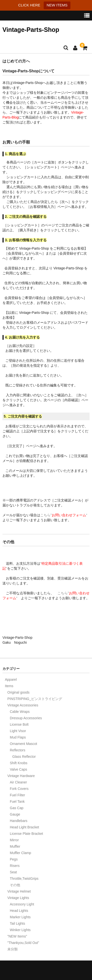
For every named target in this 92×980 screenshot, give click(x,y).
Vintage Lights (18, 898)
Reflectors (18, 750)
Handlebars (19, 821)
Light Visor (18, 731)
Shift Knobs (19, 763)
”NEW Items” (17, 936)
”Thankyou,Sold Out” (23, 943)
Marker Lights (20, 917)
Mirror (14, 840)
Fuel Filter (17, 795)
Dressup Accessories (26, 718)
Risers (15, 866)
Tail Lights (17, 923)
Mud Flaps (18, 737)
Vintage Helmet (19, 891)
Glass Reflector (24, 757)
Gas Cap (17, 808)
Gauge (15, 814)
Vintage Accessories (23, 705)
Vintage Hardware (21, 776)
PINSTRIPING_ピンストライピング (35, 699)
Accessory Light (22, 904)
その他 (15, 885)
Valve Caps (19, 769)
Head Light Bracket (24, 827)
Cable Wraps (20, 712)
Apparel (11, 680)
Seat (13, 872)
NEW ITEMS (57, 5)
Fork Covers (19, 789)
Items (9, 686)
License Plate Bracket (26, 834)
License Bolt (19, 724)
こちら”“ (65, 515)
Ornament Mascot (23, 744)
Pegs (14, 859)
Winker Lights (20, 930)
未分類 (13, 949)
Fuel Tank (17, 801)
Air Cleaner (18, 782)
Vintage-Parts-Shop (31, 30)
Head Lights (19, 911)
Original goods (18, 692)
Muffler (15, 846)
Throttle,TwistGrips (24, 879)
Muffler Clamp (20, 853)
